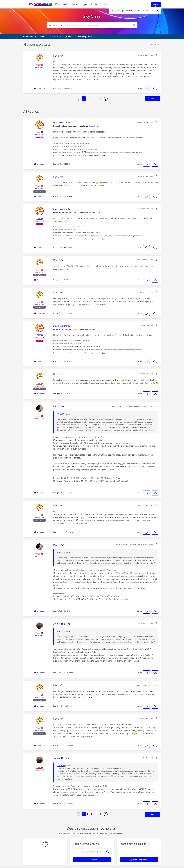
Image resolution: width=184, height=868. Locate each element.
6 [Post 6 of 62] (57, 313)
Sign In (156, 4)
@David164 (61, 414)
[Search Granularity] (55, 25)
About (94, 4)
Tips (85, 4)
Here (103, 155)
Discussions (62, 4)
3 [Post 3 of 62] (57, 196)
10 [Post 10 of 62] (58, 532)
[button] (157, 55)
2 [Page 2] (88, 99)
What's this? (40, 68)
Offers (105, 4)
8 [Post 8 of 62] (57, 394)
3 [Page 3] (92, 99)
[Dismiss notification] (158, 11)
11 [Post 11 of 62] (57, 611)
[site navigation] (25, 4)
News (75, 4)
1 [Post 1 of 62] (57, 88)
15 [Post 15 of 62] (57, 804)
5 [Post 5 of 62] (57, 280)
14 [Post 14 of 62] (57, 745)
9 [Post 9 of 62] (57, 493)
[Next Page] (106, 99)
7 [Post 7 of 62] (57, 361)
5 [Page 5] (100, 99)
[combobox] (97, 25)
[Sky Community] (40, 4)
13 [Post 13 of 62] (57, 706)
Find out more (94, 126)
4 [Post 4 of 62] (57, 248)
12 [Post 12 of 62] (57, 673)
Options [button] (152, 44)
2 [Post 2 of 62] (57, 164)
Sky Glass (92, 16)
